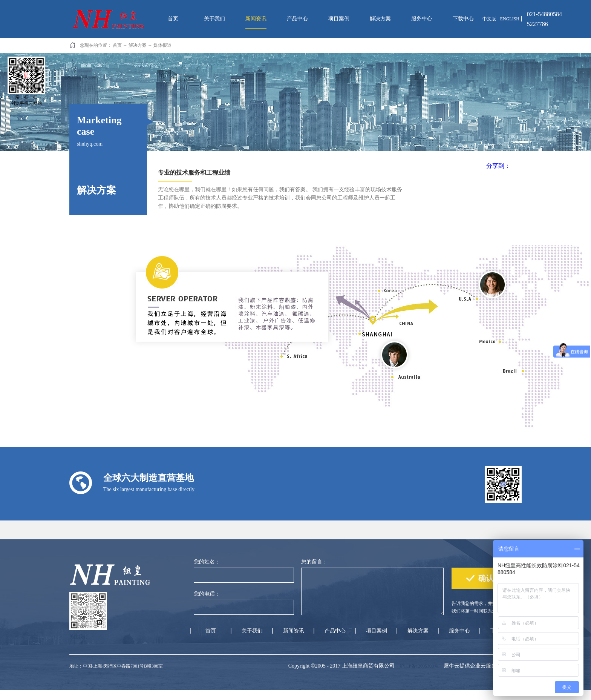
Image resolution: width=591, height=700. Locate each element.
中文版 (489, 19)
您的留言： (314, 562)
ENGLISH (510, 19)
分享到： (498, 166)
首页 (173, 19)
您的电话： (207, 594)
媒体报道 (162, 45)
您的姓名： (207, 562)
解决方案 (138, 45)
